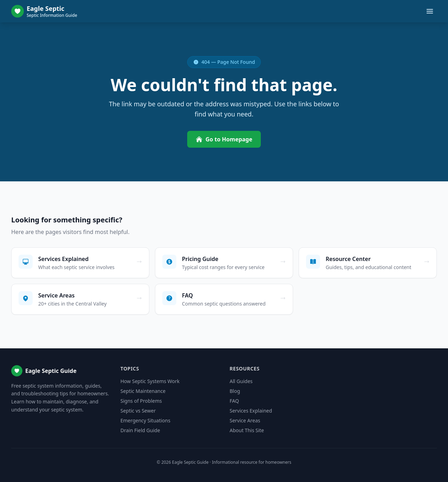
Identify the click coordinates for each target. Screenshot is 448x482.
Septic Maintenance (143, 391)
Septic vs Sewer (138, 411)
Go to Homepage (224, 139)
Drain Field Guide (140, 430)
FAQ (234, 401)
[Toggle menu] (430, 11)
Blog (235, 391)
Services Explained (251, 411)
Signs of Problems (141, 401)
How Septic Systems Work (150, 381)
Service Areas (245, 420)
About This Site (247, 430)
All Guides (241, 381)
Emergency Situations (145, 420)
